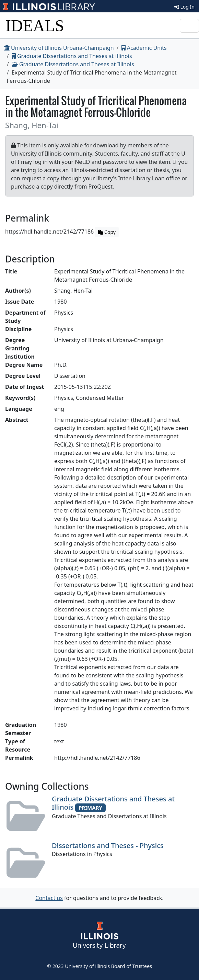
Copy (107, 232)
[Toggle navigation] (189, 26)
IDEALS (35, 26)
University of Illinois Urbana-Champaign (59, 48)
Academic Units (144, 48)
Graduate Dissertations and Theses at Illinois (72, 56)
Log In (184, 7)
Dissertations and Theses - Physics (108, 846)
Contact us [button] (49, 898)
